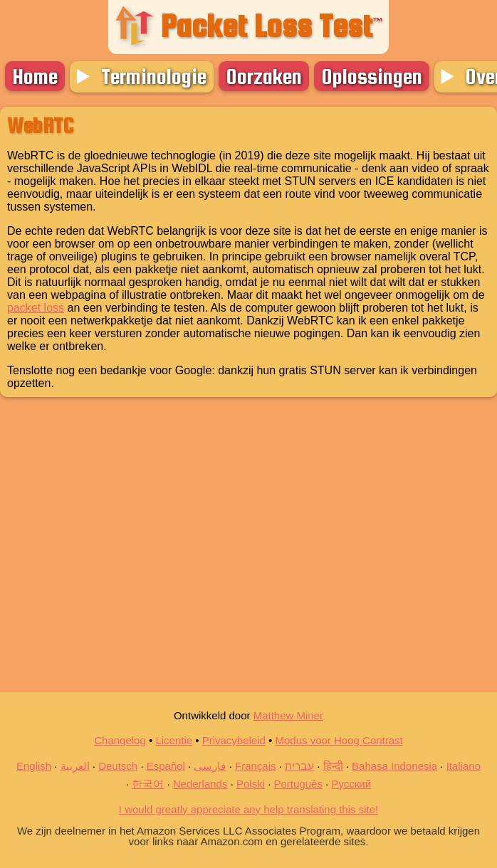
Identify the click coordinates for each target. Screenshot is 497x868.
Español (166, 766)
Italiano (464, 766)
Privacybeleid (234, 740)
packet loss (36, 308)
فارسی (210, 766)
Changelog (120, 740)
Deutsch (118, 766)
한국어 (148, 784)
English (34, 766)
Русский (351, 784)
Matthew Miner (288, 715)
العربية (75, 766)
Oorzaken (264, 76)
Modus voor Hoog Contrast (339, 740)
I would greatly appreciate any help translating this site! (248, 809)
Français (256, 766)
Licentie (174, 740)
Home (35, 76)
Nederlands (200, 784)
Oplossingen (372, 76)
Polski (251, 784)
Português (298, 784)
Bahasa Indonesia (394, 766)
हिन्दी (333, 766)
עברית (299, 766)
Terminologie (154, 76)
